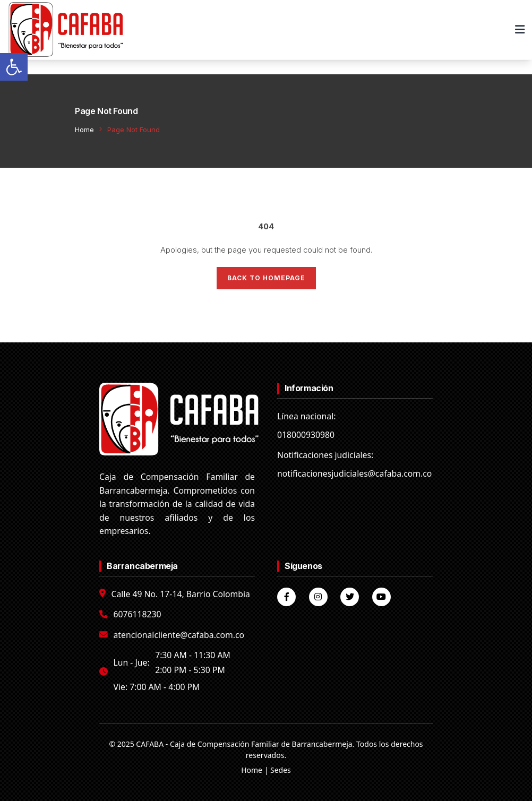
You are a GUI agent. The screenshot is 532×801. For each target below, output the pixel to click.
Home (84, 130)
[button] (14, 67)
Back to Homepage (266, 278)
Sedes (281, 770)
